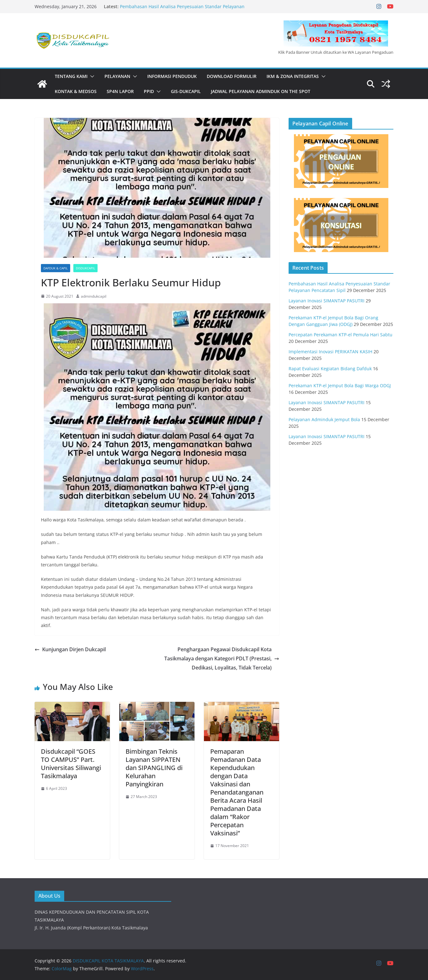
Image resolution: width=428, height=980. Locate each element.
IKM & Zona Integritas (293, 76)
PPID (149, 91)
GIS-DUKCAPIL (186, 91)
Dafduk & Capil (56, 268)
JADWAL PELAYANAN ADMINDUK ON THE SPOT (261, 91)
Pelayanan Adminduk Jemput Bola (324, 419)
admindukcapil (94, 296)
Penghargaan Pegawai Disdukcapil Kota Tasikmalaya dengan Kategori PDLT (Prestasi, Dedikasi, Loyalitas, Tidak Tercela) (222, 658)
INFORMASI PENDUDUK (172, 76)
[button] (91, 76)
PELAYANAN (117, 76)
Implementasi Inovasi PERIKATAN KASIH (330, 352)
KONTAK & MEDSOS (76, 91)
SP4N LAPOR (120, 91)
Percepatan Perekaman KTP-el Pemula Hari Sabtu (341, 335)
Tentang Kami (71, 76)
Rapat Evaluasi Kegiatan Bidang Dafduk (330, 369)
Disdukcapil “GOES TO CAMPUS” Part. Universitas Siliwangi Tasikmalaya (71, 764)
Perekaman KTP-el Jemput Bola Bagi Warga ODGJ (340, 385)
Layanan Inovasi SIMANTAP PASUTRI (327, 301)
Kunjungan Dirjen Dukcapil (70, 649)
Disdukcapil (85, 268)
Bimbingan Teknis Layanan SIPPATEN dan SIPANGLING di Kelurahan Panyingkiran (154, 768)
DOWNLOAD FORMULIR (232, 76)
